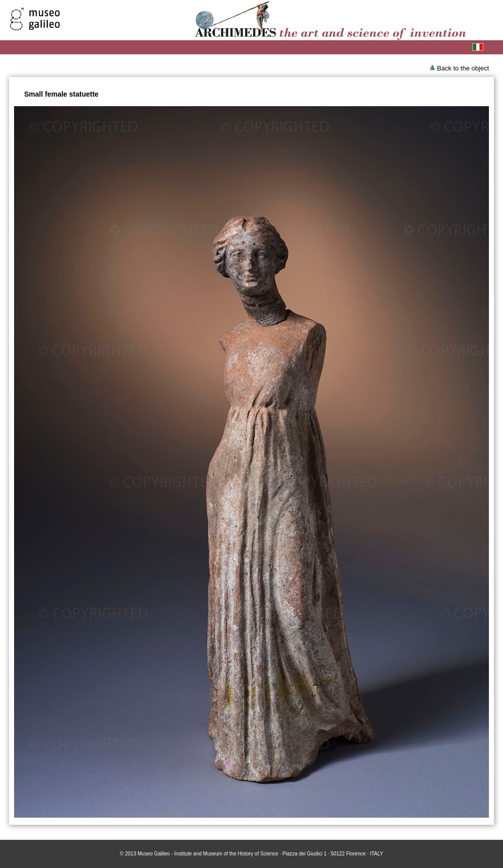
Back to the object (463, 68)
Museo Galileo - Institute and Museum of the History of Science (208, 854)
